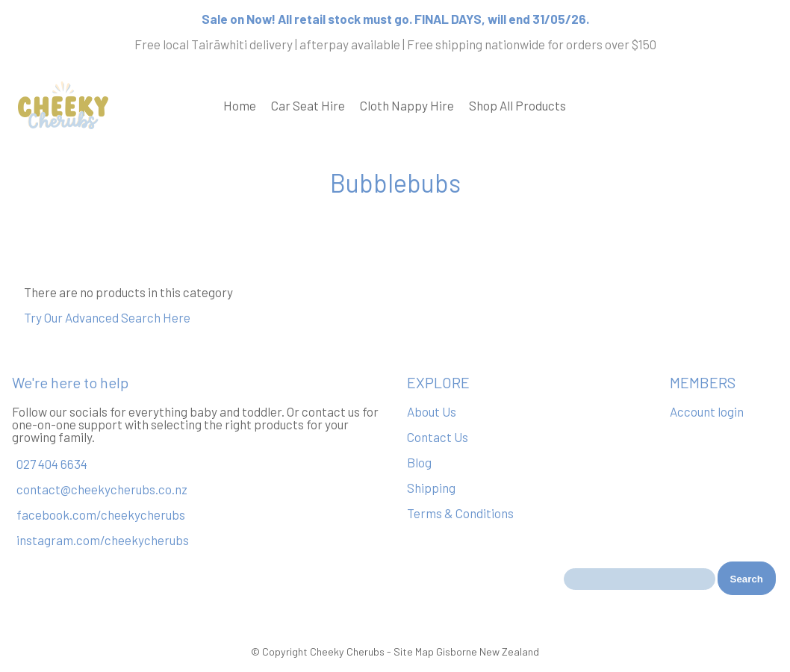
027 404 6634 (52, 464)
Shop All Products (517, 105)
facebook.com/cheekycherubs (101, 514)
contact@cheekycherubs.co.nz (102, 489)
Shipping (431, 488)
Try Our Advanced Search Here (107, 317)
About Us (432, 411)
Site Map (414, 651)
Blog (419, 462)
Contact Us (438, 437)
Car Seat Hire (308, 105)
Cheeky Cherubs (347, 651)
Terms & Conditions (460, 513)
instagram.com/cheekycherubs (103, 540)
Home (240, 105)
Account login (707, 411)
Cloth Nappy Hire (407, 105)
